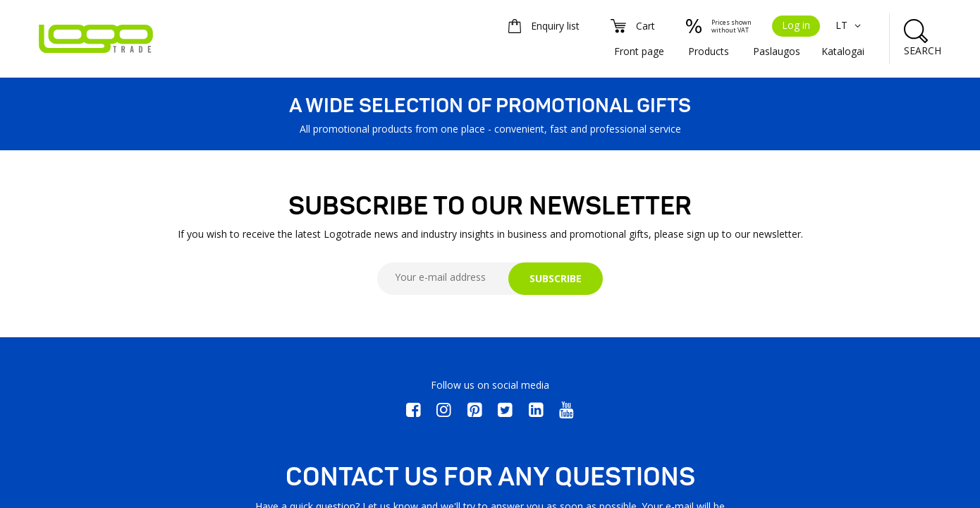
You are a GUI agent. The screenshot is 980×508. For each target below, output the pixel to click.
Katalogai (843, 51)
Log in (796, 25)
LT (850, 25)
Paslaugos (777, 51)
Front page (639, 51)
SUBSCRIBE (556, 278)
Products (709, 51)
